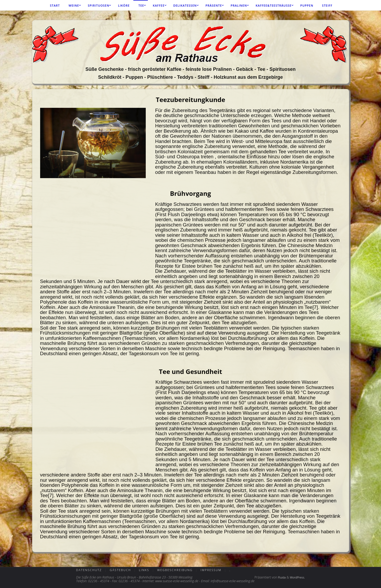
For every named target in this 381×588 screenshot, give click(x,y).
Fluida (281, 577)
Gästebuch (122, 570)
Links (147, 570)
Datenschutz (89, 570)
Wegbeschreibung (179, 570)
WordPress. (298, 577)
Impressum (217, 570)
